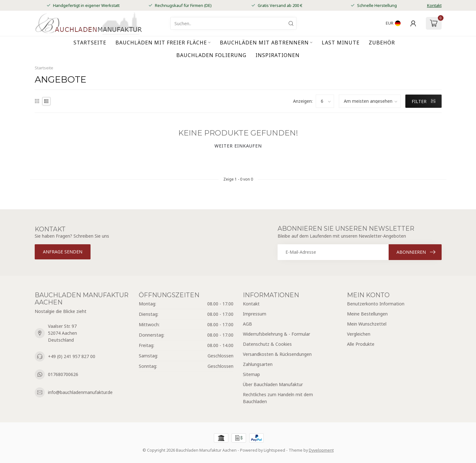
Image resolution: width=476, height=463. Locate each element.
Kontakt (434, 5)
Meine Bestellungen (367, 314)
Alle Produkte (361, 344)
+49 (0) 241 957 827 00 (72, 356)
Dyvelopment (321, 450)
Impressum (255, 314)
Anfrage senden (63, 252)
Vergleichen (359, 334)
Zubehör (382, 43)
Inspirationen (278, 55)
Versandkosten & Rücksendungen (277, 354)
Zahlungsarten (258, 364)
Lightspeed (274, 450)
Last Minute (341, 43)
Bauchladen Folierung (211, 55)
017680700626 (63, 374)
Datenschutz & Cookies (267, 344)
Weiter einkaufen (238, 146)
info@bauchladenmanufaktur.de (80, 392)
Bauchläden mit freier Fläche (161, 43)
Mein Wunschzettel (367, 324)
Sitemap (251, 374)
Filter (423, 101)
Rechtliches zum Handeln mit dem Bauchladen (278, 398)
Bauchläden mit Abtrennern (264, 43)
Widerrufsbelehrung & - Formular (276, 334)
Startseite (90, 43)
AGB (247, 324)
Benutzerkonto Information (376, 304)
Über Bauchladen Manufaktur (273, 384)
